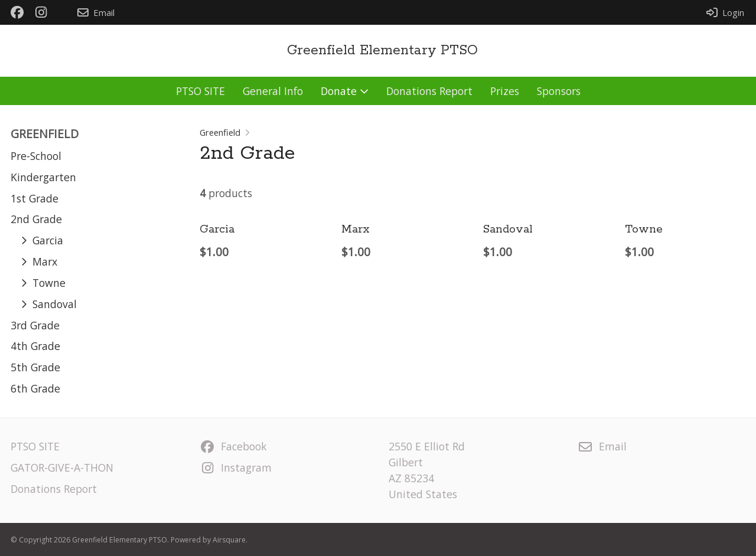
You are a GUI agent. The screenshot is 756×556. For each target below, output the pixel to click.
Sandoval (508, 230)
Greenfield (220, 132)
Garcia (217, 230)
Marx (356, 230)
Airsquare (229, 540)
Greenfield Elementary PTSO (382, 50)
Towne (644, 230)
